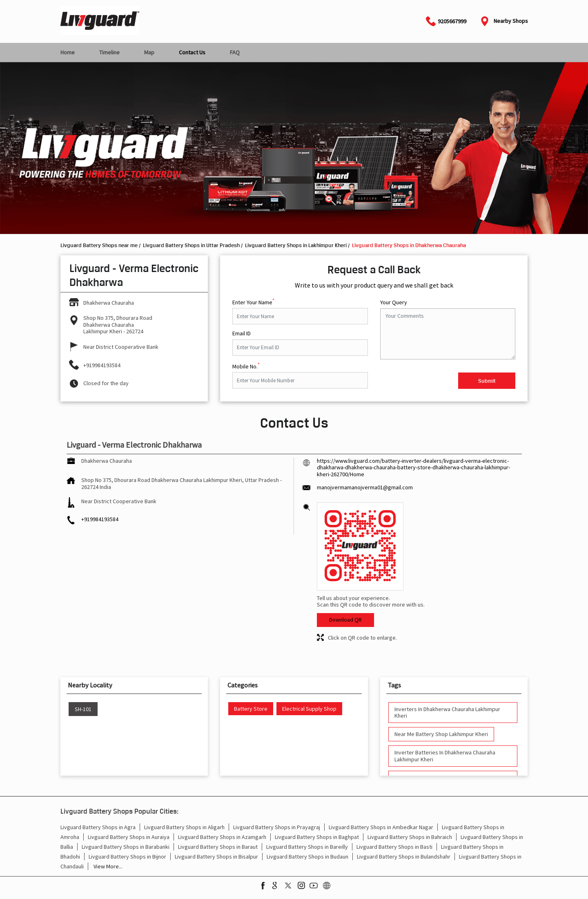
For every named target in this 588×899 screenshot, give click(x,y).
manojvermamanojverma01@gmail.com (365, 487)
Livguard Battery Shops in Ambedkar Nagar (381, 827)
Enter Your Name (253, 301)
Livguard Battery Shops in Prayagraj (277, 827)
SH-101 (83, 709)
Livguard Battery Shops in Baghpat (317, 837)
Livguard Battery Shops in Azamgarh (222, 837)
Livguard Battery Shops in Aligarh (184, 827)
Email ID (242, 333)
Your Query (394, 302)
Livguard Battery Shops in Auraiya (129, 837)
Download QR (345, 620)
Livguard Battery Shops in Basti (394, 847)
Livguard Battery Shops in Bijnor (127, 857)
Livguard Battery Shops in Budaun (307, 857)
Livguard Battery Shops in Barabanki (126, 847)
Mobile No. (246, 366)
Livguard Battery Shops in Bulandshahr (404, 857)
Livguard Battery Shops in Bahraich (410, 837)
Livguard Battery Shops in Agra (98, 827)
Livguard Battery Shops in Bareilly (307, 847)
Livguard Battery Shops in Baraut (218, 847)
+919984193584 (102, 365)
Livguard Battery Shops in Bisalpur (216, 857)
